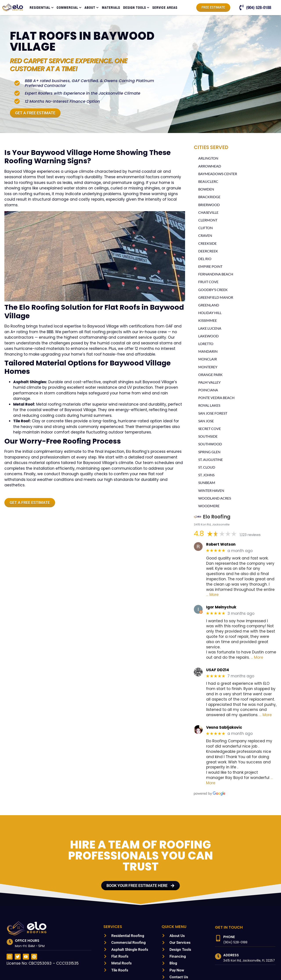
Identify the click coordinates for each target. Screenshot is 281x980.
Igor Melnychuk (220, 597)
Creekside (208, 244)
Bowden (206, 190)
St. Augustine (211, 460)
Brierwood (209, 205)
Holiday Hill (210, 313)
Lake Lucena (210, 329)
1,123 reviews (250, 535)
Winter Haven (212, 491)
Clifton (206, 228)
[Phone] (218, 913)
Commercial (69, 7)
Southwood (210, 444)
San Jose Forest (214, 414)
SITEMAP (85, 968)
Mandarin (208, 352)
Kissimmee (208, 321)
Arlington (208, 159)
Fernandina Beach (216, 274)
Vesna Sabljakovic (222, 712)
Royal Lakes (210, 406)
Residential (42, 7)
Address (231, 929)
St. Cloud (207, 468)
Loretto (206, 344)
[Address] (218, 931)
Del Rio (205, 259)
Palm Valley (210, 383)
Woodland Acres (215, 499)
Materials (111, 7)
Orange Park (211, 375)
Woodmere (209, 506)
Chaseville (209, 213)
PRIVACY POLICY (107, 968)
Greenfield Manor (216, 298)
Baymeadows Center (219, 174)
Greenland (209, 305)
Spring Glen (210, 452)
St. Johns (207, 475)
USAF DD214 (218, 655)
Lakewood (208, 336)
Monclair (207, 359)
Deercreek (209, 251)
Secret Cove (211, 429)
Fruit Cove (209, 282)
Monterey (208, 367)
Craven (205, 236)
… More (264, 585)
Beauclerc (209, 182)
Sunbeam (207, 483)
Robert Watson (219, 545)
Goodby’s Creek (214, 290)
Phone (229, 911)
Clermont (208, 220)
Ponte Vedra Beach (217, 398)
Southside (208, 437)
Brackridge (210, 197)
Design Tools (136, 7)
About (92, 7)
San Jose (207, 421)
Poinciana (208, 390)
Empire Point (211, 267)
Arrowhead (210, 166)
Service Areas (165, 7)
